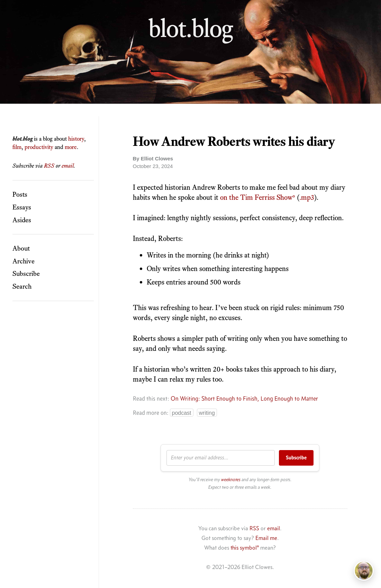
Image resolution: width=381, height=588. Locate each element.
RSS (49, 166)
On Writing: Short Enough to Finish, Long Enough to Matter (244, 399)
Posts (20, 194)
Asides (22, 220)
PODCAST (182, 413)
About (21, 248)
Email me (266, 538)
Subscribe (26, 273)
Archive (24, 261)
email (68, 166)
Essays (22, 207)
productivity (39, 147)
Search (22, 286)
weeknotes (231, 480)
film (17, 147)
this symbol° (245, 548)
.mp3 (307, 197)
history (76, 139)
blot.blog (191, 28)
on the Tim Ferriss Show (256, 197)
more (71, 147)
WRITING (207, 413)
